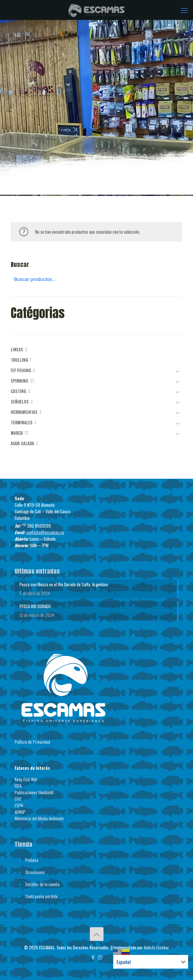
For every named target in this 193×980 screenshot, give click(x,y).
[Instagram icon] (100, 957)
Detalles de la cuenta (42, 884)
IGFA (18, 786)
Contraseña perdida (41, 896)
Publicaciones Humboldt (34, 792)
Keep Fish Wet (26, 779)
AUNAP (20, 812)
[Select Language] (151, 962)
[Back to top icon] (97, 934)
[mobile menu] (184, 10)
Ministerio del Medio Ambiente (39, 818)
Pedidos (32, 860)
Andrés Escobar (157, 947)
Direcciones (35, 872)
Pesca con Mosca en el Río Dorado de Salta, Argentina (64, 584)
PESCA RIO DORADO (35, 606)
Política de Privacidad (32, 742)
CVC (18, 799)
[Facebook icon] (93, 957)
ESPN (19, 805)
